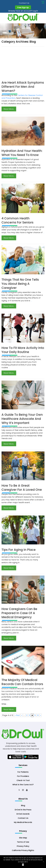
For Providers (23, 776)
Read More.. (9, 109)
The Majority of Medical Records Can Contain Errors (22, 682)
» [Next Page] (41, 715)
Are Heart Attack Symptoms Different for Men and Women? (23, 87)
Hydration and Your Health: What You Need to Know (22, 153)
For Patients (23, 772)
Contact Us (24, 3)
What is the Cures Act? (23, 785)
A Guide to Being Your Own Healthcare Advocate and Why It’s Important (22, 419)
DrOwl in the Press (23, 810)
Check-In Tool (23, 781)
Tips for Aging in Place (19, 550)
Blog (23, 806)
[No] (43, 862)
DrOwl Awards (23, 814)
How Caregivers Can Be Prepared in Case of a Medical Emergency (19, 613)
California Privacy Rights (23, 851)
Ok (23, 865)
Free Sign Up (23, 7)
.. (31, 104)
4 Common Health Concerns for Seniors (17, 221)
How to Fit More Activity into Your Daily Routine (23, 350)
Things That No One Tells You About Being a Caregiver (20, 284)
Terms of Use (23, 842)
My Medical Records (23, 823)
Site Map (23, 838)
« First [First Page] (17, 715)
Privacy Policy (23, 847)
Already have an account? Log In (23, 11)
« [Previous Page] (22, 715)
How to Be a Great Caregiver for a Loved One (22, 488)
